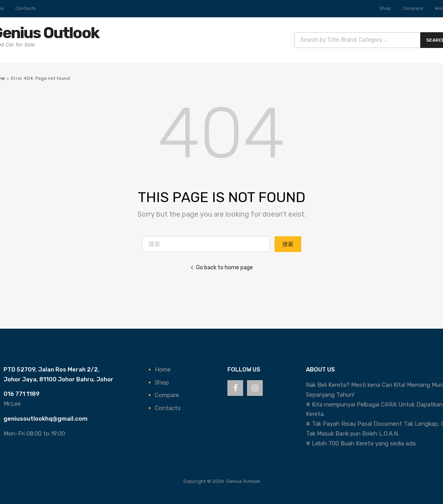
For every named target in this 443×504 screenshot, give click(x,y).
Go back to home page (222, 267)
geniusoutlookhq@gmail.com (46, 419)
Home (163, 370)
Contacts (26, 8)
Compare (413, 8)
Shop (385, 8)
